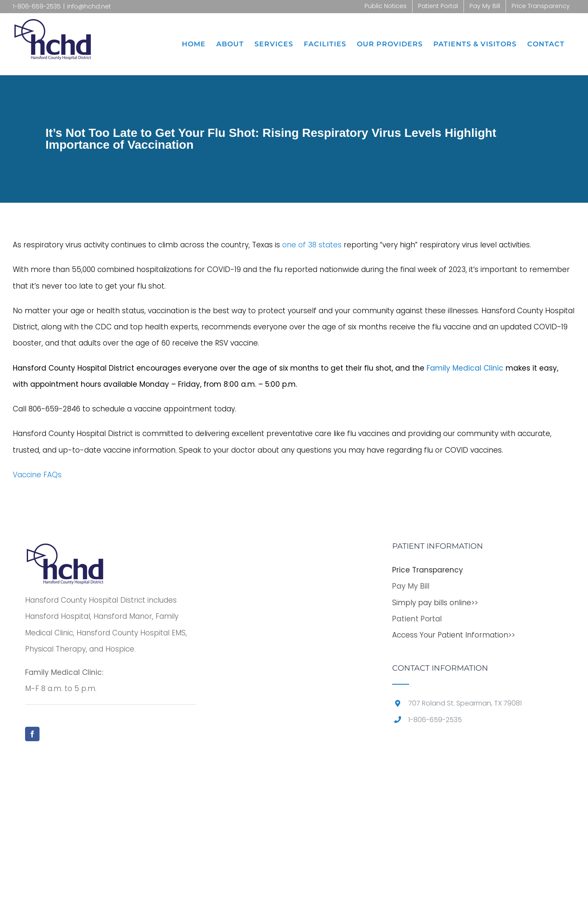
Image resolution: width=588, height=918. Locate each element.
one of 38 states (312, 245)
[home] (65, 550)
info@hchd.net (89, 6)
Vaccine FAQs (37, 475)
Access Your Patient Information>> (454, 635)
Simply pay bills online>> (435, 603)
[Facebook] (32, 734)
